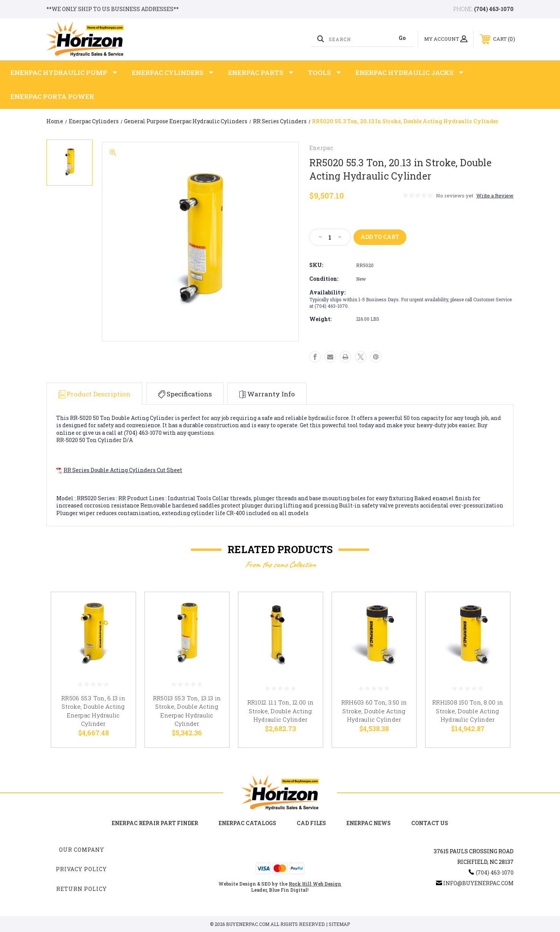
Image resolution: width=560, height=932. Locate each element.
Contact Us (430, 823)
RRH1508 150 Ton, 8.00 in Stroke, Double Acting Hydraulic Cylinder (468, 711)
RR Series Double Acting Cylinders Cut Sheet (123, 470)
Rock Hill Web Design (315, 884)
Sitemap (339, 924)
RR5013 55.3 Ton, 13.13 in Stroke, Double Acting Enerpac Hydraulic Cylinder (187, 711)
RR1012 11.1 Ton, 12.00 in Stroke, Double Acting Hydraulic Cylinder (280, 711)
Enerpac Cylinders (173, 73)
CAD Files (311, 823)
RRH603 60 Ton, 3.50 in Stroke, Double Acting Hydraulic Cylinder (374, 711)
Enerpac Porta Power (52, 96)
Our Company (82, 850)
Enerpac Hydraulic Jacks (409, 73)
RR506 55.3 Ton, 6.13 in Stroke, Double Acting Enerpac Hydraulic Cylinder (93, 711)
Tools (324, 73)
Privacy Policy (81, 869)
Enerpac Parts (261, 73)
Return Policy (82, 889)
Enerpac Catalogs (247, 823)
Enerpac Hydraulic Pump (64, 73)
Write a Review (495, 196)
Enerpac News (369, 823)
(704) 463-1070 (494, 9)
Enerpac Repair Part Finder (155, 823)
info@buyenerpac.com (478, 883)
